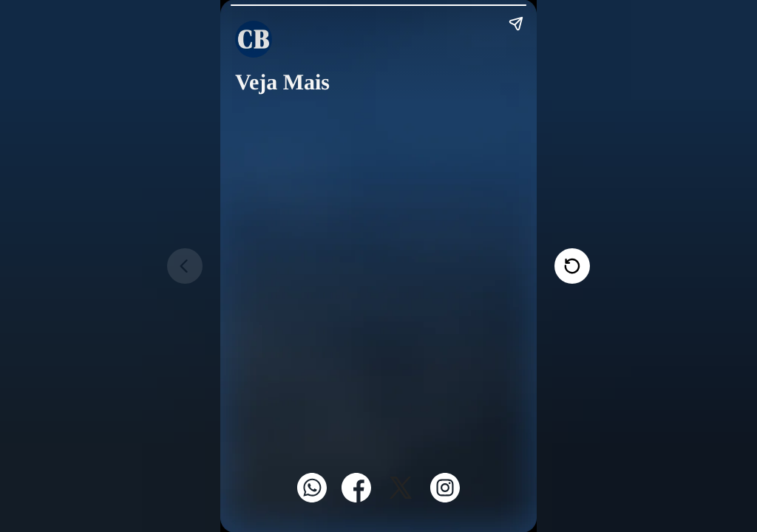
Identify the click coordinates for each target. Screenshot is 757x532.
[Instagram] (445, 498)
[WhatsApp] (312, 498)
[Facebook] (356, 498)
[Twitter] (401, 498)
